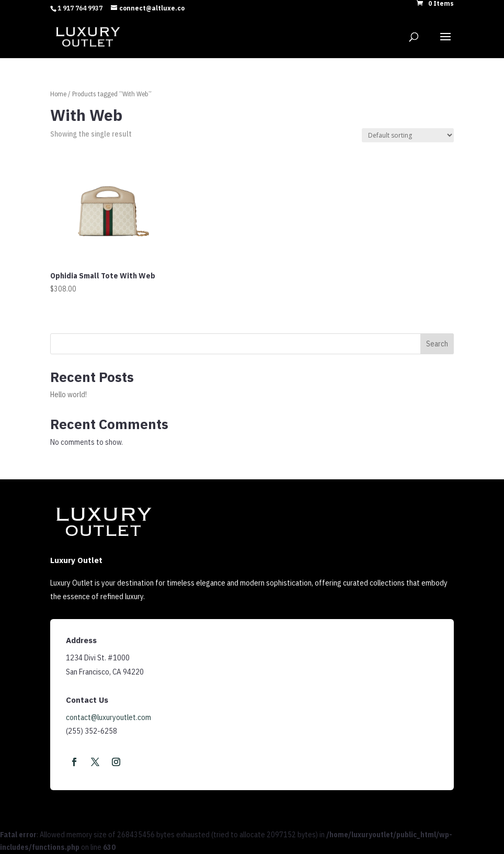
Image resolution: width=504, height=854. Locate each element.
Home (58, 94)
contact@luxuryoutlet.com (108, 717)
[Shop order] (408, 135)
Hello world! (68, 395)
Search (437, 344)
